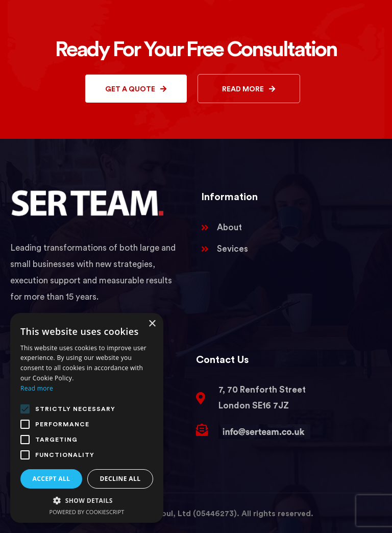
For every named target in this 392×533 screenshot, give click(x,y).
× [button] (152, 324)
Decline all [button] (120, 479)
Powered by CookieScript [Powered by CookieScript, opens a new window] (87, 512)
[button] (87, 500)
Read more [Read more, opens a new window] (37, 388)
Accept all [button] (52, 479)
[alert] (87, 418)
